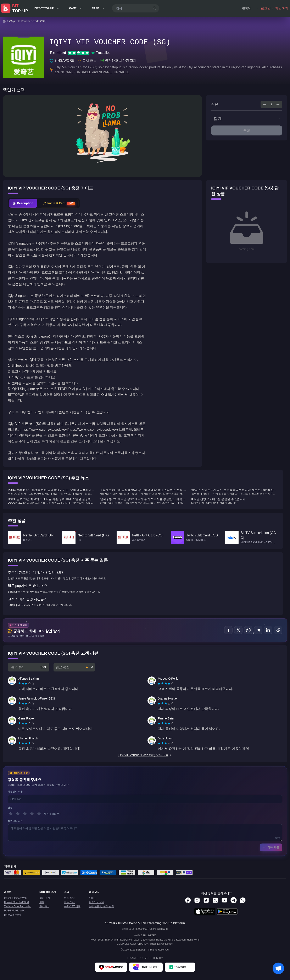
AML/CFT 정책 (72, 906)
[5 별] (39, 814)
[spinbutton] (271, 105)
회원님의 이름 (15, 792)
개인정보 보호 (97, 902)
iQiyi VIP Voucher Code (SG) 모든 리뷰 (145, 755)
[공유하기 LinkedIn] (268, 630)
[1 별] (11, 814)
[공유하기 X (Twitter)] (238, 630)
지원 (42, 902)
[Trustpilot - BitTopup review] (180, 967)
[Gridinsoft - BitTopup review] (146, 967)
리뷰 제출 (271, 847)
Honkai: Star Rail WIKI (16, 902)
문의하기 (44, 906)
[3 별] (25, 814)
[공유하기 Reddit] (278, 630)
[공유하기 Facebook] (228, 630)
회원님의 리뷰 (15, 821)
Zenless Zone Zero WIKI (18, 906)
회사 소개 (45, 898)
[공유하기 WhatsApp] (248, 630)
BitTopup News (12, 915)
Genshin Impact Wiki (16, 898)
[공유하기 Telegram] (258, 630)
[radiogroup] (26, 684)
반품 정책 (69, 898)
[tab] (23, 203)
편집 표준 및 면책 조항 (101, 906)
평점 (10, 808)
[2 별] (18, 814)
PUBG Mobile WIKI (15, 911)
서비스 (93, 898)
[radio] (20, 684)
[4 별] (32, 814)
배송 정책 (69, 902)
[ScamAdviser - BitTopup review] (111, 967)
